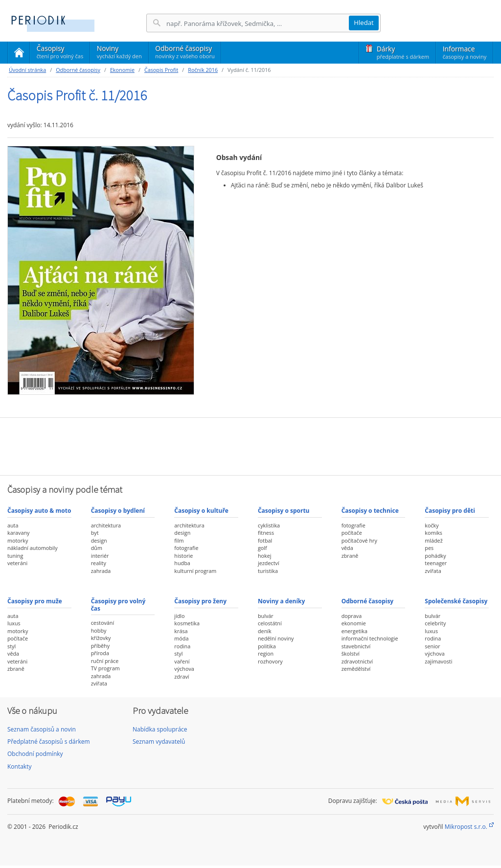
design (99, 540)
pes (429, 548)
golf (262, 548)
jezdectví (269, 563)
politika (267, 646)
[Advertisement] (250, 445)
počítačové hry (359, 540)
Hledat (364, 23)
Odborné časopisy (185, 52)
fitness (266, 533)
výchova (184, 669)
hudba (182, 563)
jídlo (179, 616)
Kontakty (19, 766)
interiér (100, 556)
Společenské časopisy (456, 601)
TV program (105, 668)
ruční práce (105, 661)
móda (181, 638)
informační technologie (370, 638)
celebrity (435, 623)
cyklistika (269, 525)
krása (181, 631)
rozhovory (270, 661)
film (179, 540)
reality (99, 563)
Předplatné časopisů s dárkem (49, 742)
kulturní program (195, 571)
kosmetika (187, 623)
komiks (433, 533)
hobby (99, 630)
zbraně (350, 556)
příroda (100, 653)
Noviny (119, 52)
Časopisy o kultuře (201, 511)
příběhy (100, 646)
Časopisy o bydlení (118, 511)
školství (351, 653)
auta (13, 525)
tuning (15, 556)
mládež (433, 540)
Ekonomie (122, 70)
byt (95, 533)
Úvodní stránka (27, 70)
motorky (18, 540)
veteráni (17, 563)
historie (183, 556)
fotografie (186, 548)
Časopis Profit (161, 70)
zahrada (101, 571)
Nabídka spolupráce (160, 729)
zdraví (182, 676)
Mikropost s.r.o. (466, 827)
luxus (14, 623)
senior (432, 646)
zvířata (433, 571)
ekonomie (354, 623)
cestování (102, 623)
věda (347, 548)
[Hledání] (257, 23)
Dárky (403, 52)
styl (11, 646)
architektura (106, 525)
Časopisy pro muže (35, 601)
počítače (352, 533)
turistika (268, 571)
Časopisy (60, 53)
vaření (182, 661)
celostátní (270, 623)
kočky (432, 525)
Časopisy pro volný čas (118, 605)
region (266, 653)
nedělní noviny (276, 638)
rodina (182, 646)
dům (97, 548)
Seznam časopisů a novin (42, 729)
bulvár (266, 616)
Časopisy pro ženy (200, 601)
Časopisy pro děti (450, 511)
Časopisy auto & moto (39, 511)
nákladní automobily (33, 548)
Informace (465, 52)
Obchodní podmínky (35, 754)
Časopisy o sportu (284, 511)
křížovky (101, 638)
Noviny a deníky (281, 601)
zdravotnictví (357, 661)
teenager (436, 563)
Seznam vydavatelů (159, 742)
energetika (354, 631)
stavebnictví (356, 646)
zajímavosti (438, 661)
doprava (352, 616)
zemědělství (356, 669)
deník (265, 631)
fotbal (265, 540)
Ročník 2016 (203, 70)
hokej (265, 556)
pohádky (435, 556)
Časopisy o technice (370, 511)
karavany (19, 533)
